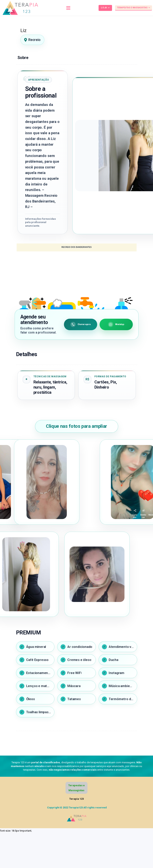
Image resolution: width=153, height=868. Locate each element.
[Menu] (68, 8)
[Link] (20, 8)
